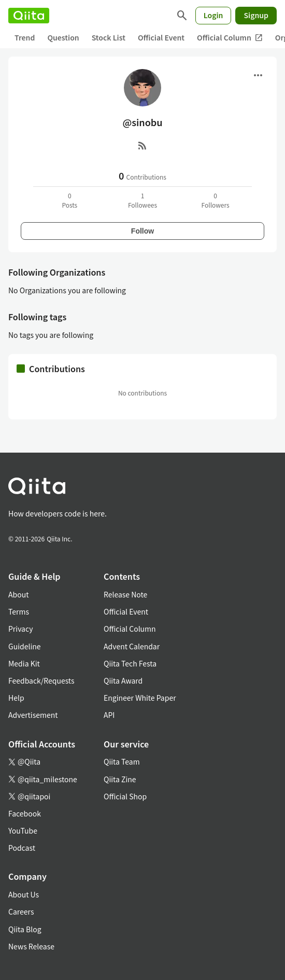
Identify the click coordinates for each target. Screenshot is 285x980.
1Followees (142, 200)
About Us (24, 894)
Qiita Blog (25, 929)
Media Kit (24, 663)
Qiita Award (123, 680)
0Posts (69, 200)
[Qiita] (29, 16)
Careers (21, 911)
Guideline (25, 646)
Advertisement (33, 715)
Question (63, 37)
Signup (256, 15)
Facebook (25, 813)
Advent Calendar (132, 646)
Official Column (230, 38)
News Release (31, 946)
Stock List (109, 37)
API (109, 715)
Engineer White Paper (140, 698)
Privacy (20, 629)
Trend (25, 37)
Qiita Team (122, 761)
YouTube (23, 831)
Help (16, 698)
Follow (142, 231)
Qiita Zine (120, 779)
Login (213, 15)
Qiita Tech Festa (130, 663)
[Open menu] (258, 75)
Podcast (22, 848)
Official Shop (125, 796)
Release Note (125, 594)
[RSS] (142, 145)
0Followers (216, 200)
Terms (19, 611)
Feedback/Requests (41, 680)
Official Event (161, 37)
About (18, 594)
